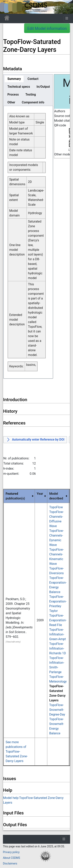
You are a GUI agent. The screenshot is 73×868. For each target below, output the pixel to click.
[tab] (14, 79)
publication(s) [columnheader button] (15, 496)
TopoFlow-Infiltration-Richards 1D (58, 648)
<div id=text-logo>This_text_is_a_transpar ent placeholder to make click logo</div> (6, 7)
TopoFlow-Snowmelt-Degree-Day (57, 710)
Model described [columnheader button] (56, 496)
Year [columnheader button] (40, 494)
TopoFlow (56, 507)
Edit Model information (47, 28)
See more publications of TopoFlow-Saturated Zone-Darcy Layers (17, 752)
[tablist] (28, 90)
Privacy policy (11, 852)
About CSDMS (11, 858)
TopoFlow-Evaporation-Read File (58, 620)
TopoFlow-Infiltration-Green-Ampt (58, 634)
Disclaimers (10, 863)
